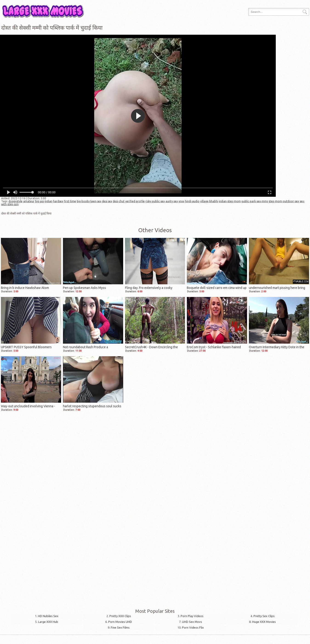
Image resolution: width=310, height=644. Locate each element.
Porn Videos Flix (193, 627)
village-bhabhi (209, 201)
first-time (70, 201)
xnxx (181, 201)
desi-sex (107, 201)
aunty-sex (172, 201)
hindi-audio (192, 201)
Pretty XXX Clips (120, 616)
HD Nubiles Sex (48, 616)
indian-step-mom (230, 201)
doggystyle (16, 201)
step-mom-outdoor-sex (284, 201)
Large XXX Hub (48, 622)
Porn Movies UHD (120, 622)
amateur (29, 201)
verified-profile (135, 201)
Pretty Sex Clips (264, 616)
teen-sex (96, 201)
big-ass (40, 201)
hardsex (58, 201)
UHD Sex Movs (192, 622)
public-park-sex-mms (255, 201)
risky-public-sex (155, 201)
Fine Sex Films (120, 627)
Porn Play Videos (192, 616)
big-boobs (83, 201)
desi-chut (119, 201)
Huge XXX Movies (264, 622)
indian (48, 201)
